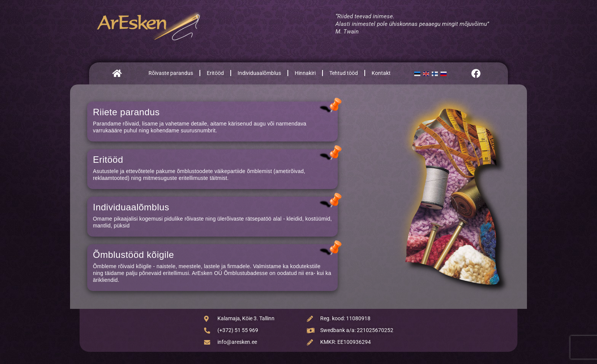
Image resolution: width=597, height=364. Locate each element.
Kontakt (381, 73)
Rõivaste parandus (171, 73)
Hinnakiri (305, 73)
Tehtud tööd (344, 73)
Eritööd (215, 73)
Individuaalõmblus (259, 73)
